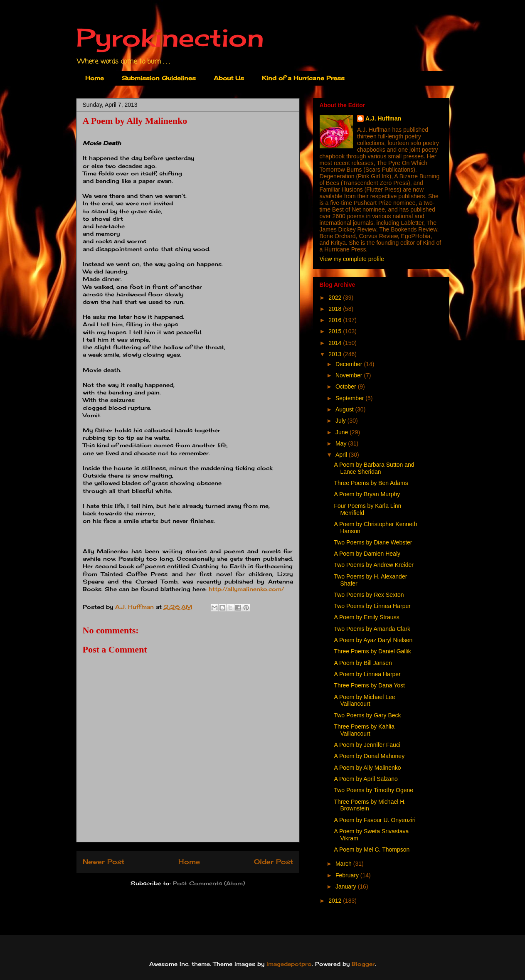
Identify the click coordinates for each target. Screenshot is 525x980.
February (348, 875)
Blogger (363, 964)
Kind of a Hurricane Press (303, 78)
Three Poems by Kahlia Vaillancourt (364, 730)
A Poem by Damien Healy (367, 554)
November (350, 375)
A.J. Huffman (383, 118)
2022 (336, 298)
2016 (336, 320)
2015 (336, 331)
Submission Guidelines (159, 78)
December (350, 364)
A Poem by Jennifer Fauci (367, 745)
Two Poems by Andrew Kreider (373, 565)
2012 (336, 901)
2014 (336, 343)
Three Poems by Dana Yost (369, 685)
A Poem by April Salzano (366, 779)
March (344, 864)
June (343, 432)
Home (95, 78)
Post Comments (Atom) (209, 883)
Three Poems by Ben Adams (371, 483)
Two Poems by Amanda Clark (372, 629)
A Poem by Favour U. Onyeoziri (375, 820)
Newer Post (104, 862)
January (347, 886)
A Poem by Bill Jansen (363, 663)
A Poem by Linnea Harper (367, 674)
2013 (336, 354)
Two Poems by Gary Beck (367, 715)
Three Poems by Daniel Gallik (372, 651)
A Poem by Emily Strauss (366, 617)
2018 (336, 309)
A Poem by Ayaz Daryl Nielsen (373, 640)
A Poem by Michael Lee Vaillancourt (364, 701)
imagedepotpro (289, 964)
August (345, 409)
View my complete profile (352, 259)
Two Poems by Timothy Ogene (373, 790)
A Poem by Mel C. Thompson (372, 849)
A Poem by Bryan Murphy (367, 494)
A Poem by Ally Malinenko (367, 768)
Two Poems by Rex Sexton (369, 595)
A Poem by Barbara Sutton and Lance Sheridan (374, 468)
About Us (229, 78)
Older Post (274, 862)
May (342, 443)
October (347, 387)
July (341, 421)
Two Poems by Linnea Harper (372, 606)
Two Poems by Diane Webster (373, 542)
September (350, 398)
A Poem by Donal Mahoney (369, 756)
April (342, 455)
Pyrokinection (170, 37)
